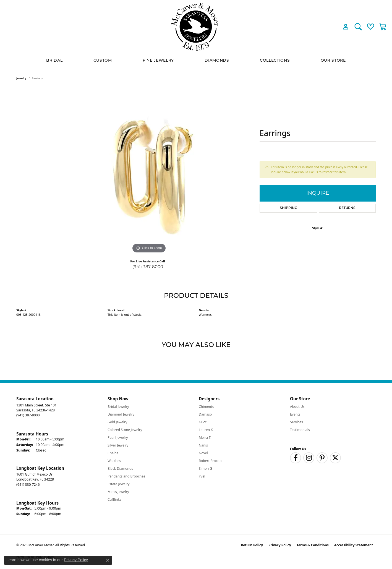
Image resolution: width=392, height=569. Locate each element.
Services (296, 422)
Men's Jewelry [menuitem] (118, 492)
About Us (297, 407)
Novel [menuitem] (203, 453)
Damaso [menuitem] (205, 414)
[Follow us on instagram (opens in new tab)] (309, 458)
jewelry (21, 78)
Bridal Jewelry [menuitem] (118, 407)
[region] (149, 172)
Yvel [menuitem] (202, 476)
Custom (103, 61)
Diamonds (217, 61)
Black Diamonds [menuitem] (120, 468)
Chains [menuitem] (113, 453)
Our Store (333, 61)
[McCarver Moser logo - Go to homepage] (196, 27)
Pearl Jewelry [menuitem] (118, 438)
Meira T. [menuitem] (205, 438)
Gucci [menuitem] (203, 422)
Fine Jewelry (158, 61)
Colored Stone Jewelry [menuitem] (125, 430)
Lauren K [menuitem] (206, 430)
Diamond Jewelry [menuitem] (121, 414)
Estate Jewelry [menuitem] (118, 484)
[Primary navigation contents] (196, 61)
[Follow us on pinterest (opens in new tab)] (322, 458)
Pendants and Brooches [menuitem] (126, 476)
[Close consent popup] (108, 560)
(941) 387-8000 (148, 267)
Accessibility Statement (354, 545)
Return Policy (252, 545)
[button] (346, 27)
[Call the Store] (28, 415)
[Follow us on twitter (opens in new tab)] (335, 458)
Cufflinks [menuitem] (114, 499)
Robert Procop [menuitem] (210, 461)
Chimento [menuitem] (207, 407)
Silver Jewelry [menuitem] (118, 445)
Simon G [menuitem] (205, 468)
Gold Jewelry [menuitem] (117, 422)
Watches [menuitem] (114, 461)
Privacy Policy (280, 545)
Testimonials (300, 430)
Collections (275, 61)
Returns (347, 208)
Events (295, 414)
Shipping (288, 208)
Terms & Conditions (313, 545)
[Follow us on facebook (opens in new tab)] (296, 458)
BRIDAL (54, 61)
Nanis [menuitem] (203, 445)
